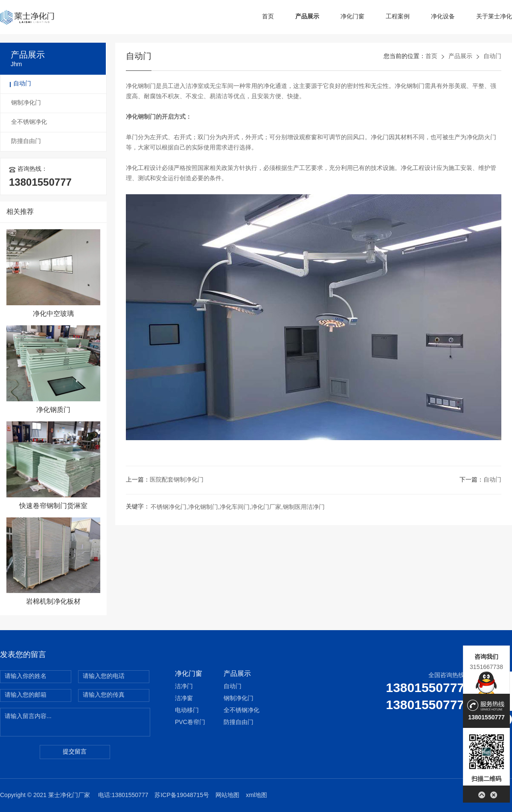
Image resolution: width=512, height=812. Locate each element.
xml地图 (256, 796)
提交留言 (75, 752)
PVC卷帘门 (190, 723)
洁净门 (184, 687)
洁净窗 (184, 699)
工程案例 (398, 17)
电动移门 (187, 711)
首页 (268, 17)
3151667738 (486, 667)
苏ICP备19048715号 (182, 796)
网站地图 (227, 796)
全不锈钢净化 (29, 122)
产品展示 (307, 17)
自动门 (22, 84)
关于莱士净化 (494, 17)
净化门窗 (352, 17)
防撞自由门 (26, 142)
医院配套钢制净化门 (177, 480)
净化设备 (443, 17)
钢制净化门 (26, 103)
